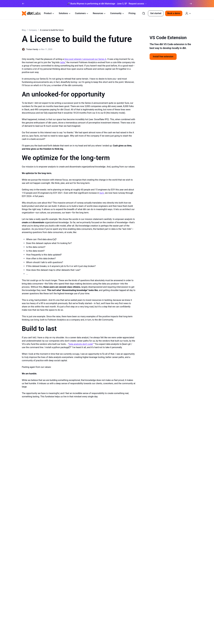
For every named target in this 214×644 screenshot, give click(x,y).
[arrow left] (23, 4)
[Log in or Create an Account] (188, 13)
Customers (82, 13)
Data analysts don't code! (81, 344)
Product (49, 13)
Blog (24, 30)
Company (33, 30)
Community (117, 13)
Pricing (132, 13)
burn (102, 193)
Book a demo (174, 13)
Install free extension (163, 57)
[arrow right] (191, 4)
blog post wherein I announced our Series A (85, 59)
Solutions (65, 13)
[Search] (144, 13)
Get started (156, 13)
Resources (99, 13)
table (63, 62)
